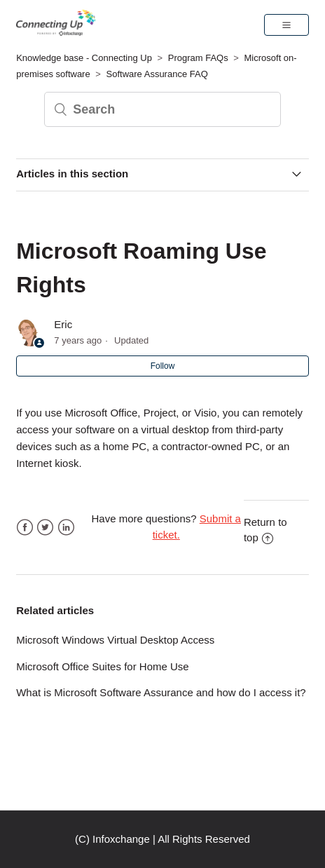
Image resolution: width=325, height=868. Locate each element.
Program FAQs (198, 58)
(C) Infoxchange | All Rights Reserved (162, 839)
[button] (286, 25)
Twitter (45, 528)
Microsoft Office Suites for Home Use (102, 666)
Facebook (25, 528)
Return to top (265, 530)
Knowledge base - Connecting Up (84, 58)
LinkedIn (66, 528)
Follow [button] (163, 366)
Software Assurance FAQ (157, 74)
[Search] (162, 109)
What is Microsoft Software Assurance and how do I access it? (161, 692)
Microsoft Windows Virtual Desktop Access (115, 640)
